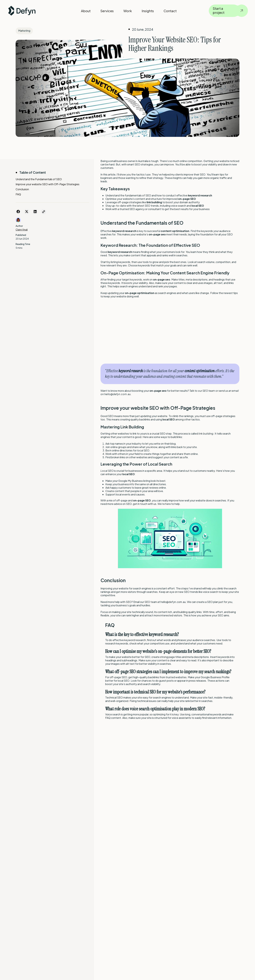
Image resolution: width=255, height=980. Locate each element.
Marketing (24, 31)
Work (128, 11)
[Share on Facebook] (18, 212)
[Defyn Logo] (22, 11)
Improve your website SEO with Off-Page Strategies (47, 184)
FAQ (18, 194)
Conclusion (22, 189)
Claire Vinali (22, 230)
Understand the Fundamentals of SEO (39, 179)
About (86, 11)
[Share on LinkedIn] (35, 212)
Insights (148, 11)
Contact (170, 11)
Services (107, 11)
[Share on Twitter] (27, 212)
